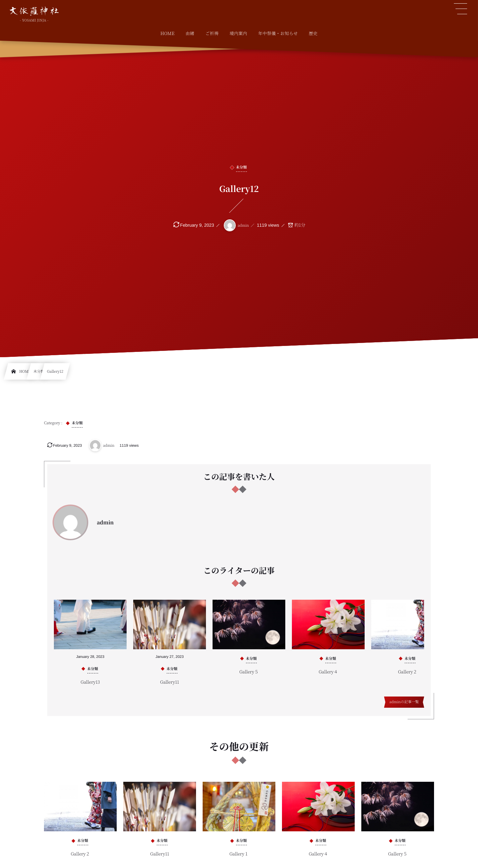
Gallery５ (249, 676)
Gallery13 (90, 686)
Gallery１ (239, 858)
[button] (460, 9)
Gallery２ (408, 676)
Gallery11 (169, 686)
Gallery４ (328, 676)
